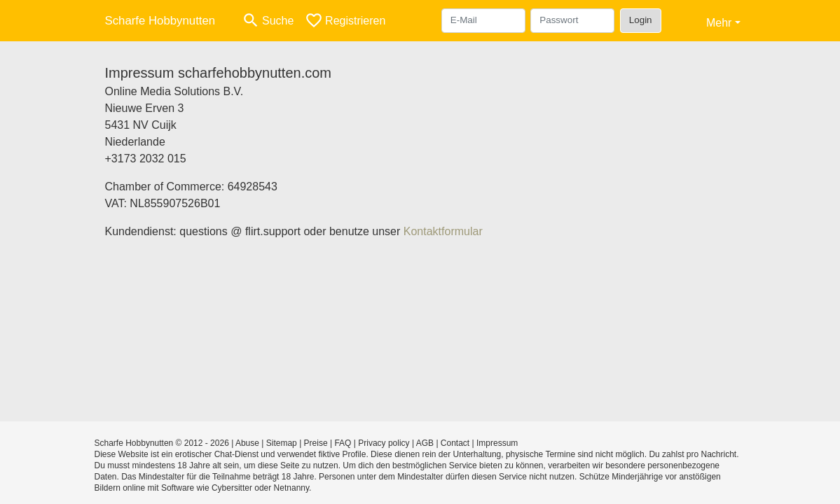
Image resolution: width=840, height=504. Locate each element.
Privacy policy (384, 443)
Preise (316, 443)
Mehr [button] (719, 23)
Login (641, 20)
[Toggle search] (268, 21)
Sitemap (282, 443)
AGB (425, 443)
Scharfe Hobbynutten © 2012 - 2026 (162, 443)
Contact (455, 443)
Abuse (247, 443)
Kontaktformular (443, 231)
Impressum (497, 443)
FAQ (343, 443)
